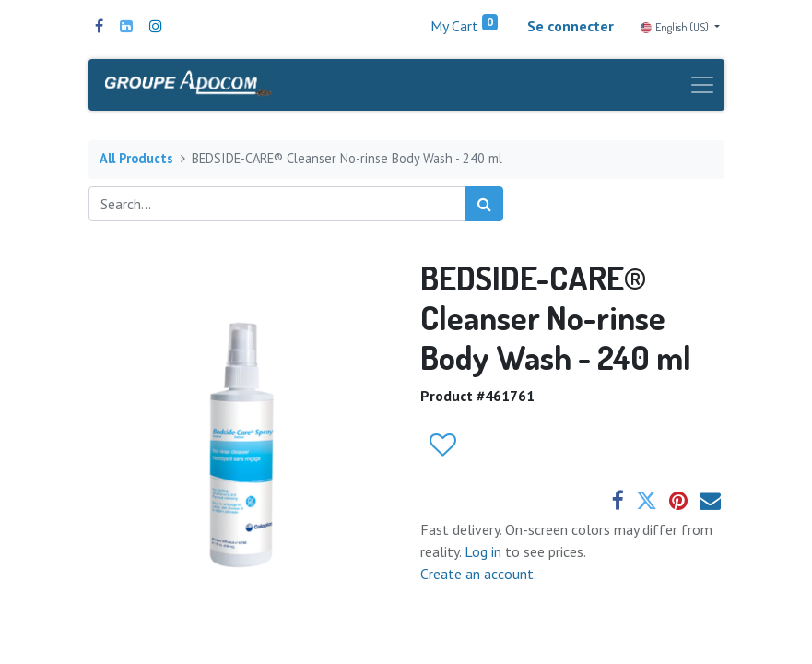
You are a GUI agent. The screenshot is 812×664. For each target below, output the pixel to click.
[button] (442, 446)
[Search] (484, 204)
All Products (136, 159)
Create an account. (478, 574)
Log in (485, 551)
